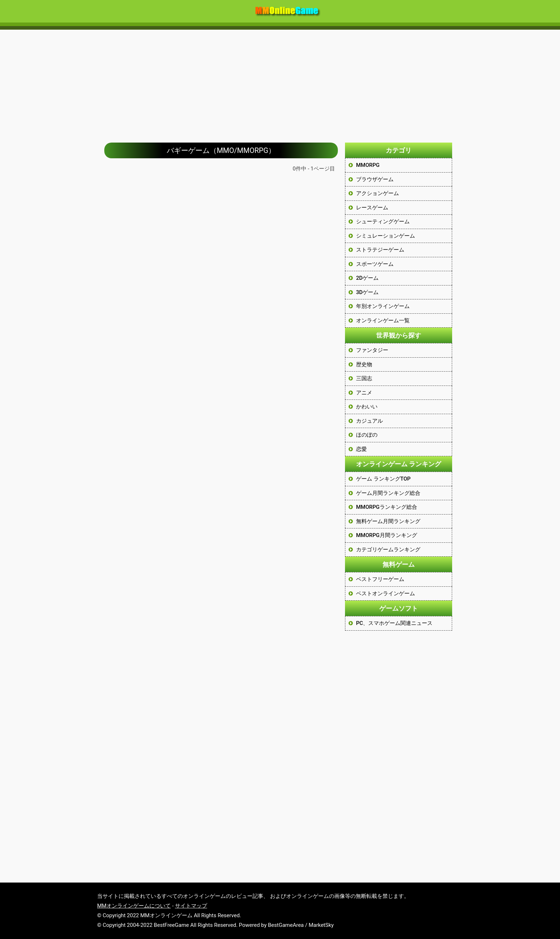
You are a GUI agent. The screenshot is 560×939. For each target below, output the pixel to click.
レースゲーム (372, 208)
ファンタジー (372, 350)
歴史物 (364, 364)
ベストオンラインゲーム (386, 593)
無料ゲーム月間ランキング (388, 521)
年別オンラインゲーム (383, 306)
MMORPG (368, 165)
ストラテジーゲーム (380, 250)
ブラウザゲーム (375, 179)
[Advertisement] (280, 83)
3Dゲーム (367, 292)
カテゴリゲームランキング (388, 550)
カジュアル (369, 421)
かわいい (367, 407)
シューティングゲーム (383, 222)
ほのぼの (367, 435)
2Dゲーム (367, 278)
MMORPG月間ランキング (387, 535)
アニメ (364, 393)
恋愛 (361, 449)
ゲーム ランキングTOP (383, 479)
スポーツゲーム (375, 264)
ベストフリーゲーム (380, 579)
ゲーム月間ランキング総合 (388, 493)
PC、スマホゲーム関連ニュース (394, 623)
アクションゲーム (377, 193)
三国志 (364, 378)
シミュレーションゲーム (386, 236)
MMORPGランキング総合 (387, 507)
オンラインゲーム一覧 (383, 321)
